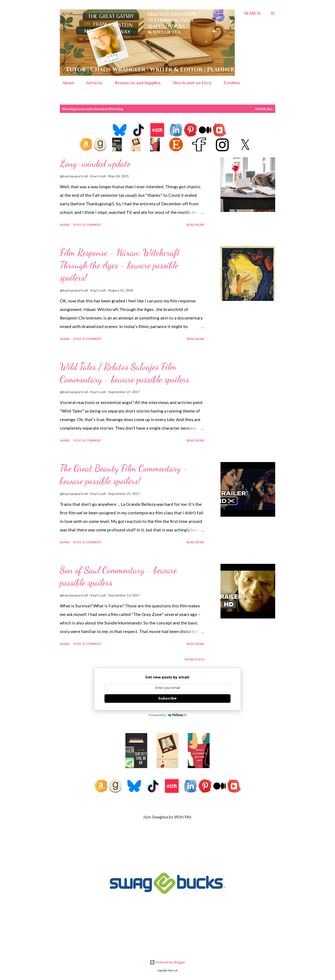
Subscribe (167, 698)
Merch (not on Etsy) (190, 83)
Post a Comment (88, 225)
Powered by (168, 715)
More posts (194, 659)
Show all (264, 109)
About (66, 83)
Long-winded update (95, 163)
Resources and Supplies (135, 83)
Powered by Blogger (167, 962)
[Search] (252, 13)
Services (92, 83)
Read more (195, 225)
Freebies (229, 83)
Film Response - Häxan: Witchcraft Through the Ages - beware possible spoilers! (120, 265)
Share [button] (65, 225)
